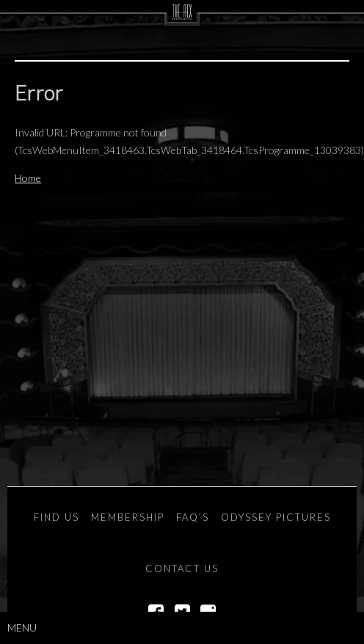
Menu (22, 627)
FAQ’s (193, 517)
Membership (128, 517)
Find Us (57, 517)
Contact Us (182, 568)
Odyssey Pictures (276, 517)
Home (28, 178)
